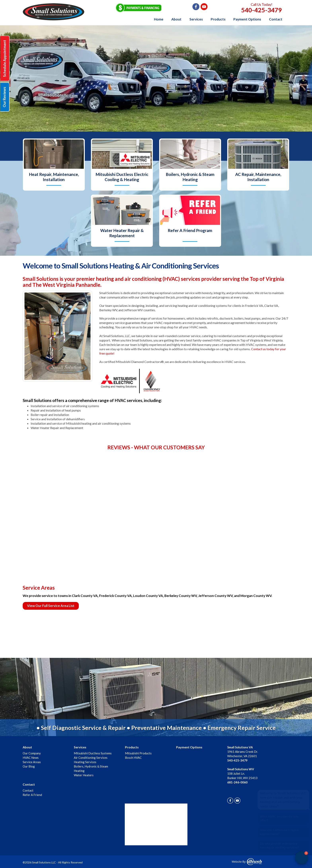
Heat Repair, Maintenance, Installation (54, 177)
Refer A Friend (32, 795)
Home (159, 19)
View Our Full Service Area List (51, 606)
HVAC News (31, 758)
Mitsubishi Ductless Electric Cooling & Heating (122, 177)
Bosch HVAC (133, 758)
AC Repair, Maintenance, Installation (258, 177)
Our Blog (29, 766)
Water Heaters (84, 775)
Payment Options (247, 19)
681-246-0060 (237, 782)
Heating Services (85, 762)
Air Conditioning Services (91, 758)
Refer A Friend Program (190, 230)
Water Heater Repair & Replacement (122, 233)
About (176, 19)
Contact (276, 19)
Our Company (32, 753)
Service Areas (32, 762)
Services (196, 19)
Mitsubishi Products (138, 753)
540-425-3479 (261, 10)
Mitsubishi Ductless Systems (93, 753)
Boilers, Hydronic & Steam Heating (190, 177)
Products (218, 19)
